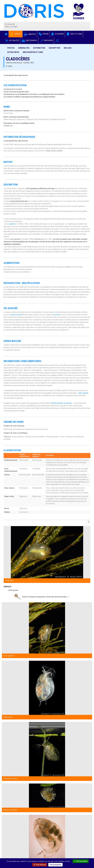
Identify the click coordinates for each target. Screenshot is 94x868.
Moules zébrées (57, 403)
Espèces (16, 34)
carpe (80, 393)
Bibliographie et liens (33, 52)
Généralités (24, 48)
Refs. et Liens (74, 34)
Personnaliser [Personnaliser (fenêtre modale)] (55, 865)
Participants (29, 40)
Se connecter (10, 24)
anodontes (68, 403)
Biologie (68, 48)
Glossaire (57, 34)
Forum (43, 34)
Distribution (39, 48)
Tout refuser (40, 865)
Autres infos (13, 52)
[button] (57, 41)
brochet (57, 315)
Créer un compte (11, 27)
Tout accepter (81, 861)
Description (54, 48)
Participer (46, 40)
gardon (86, 393)
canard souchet (16, 315)
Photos (11, 48)
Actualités (12, 40)
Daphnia (12, 224)
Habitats (30, 34)
